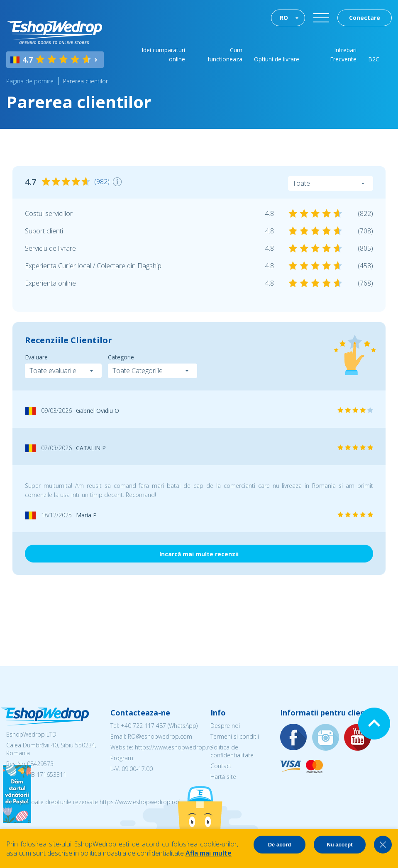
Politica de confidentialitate (232, 751)
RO (284, 18)
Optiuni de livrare (277, 59)
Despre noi (225, 726)
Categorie (121, 357)
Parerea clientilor (85, 81)
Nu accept (339, 845)
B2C (374, 59)
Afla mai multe (209, 853)
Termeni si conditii (235, 736)
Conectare (365, 18)
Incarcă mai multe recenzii (199, 554)
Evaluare (36, 357)
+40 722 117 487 (143, 726)
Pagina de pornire (30, 81)
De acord (280, 845)
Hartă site (223, 777)
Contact (221, 766)
